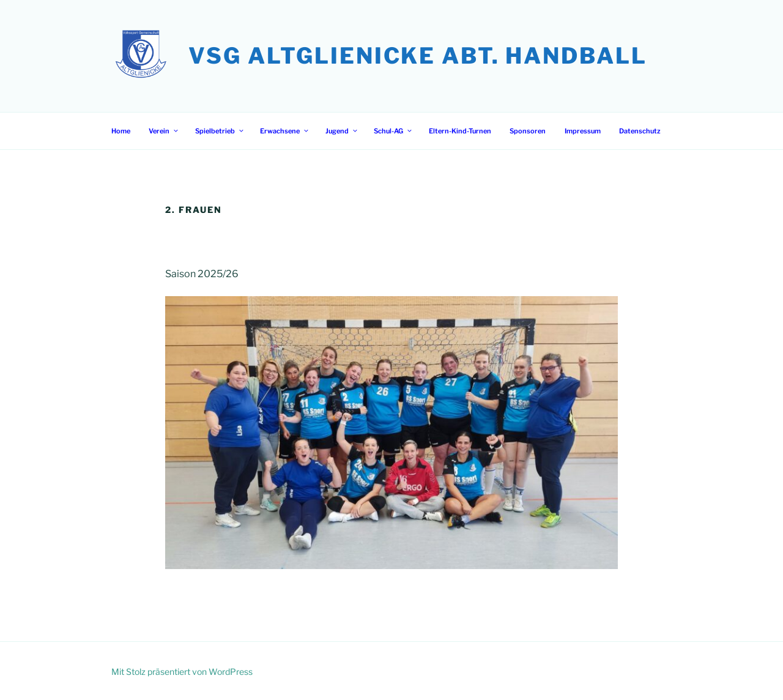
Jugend (342, 131)
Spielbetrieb (220, 131)
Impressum (583, 131)
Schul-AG (393, 131)
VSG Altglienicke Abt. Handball (417, 56)
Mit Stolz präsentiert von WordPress (182, 672)
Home (121, 131)
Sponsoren (528, 131)
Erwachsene (285, 131)
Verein (164, 131)
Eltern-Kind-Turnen (460, 131)
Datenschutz (640, 131)
